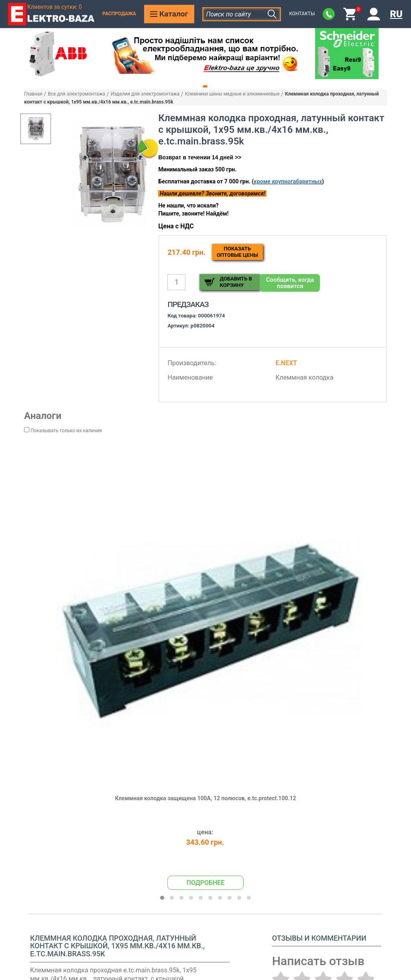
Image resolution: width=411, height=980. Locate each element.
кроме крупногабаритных (288, 181)
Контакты (302, 14)
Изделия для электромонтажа (145, 94)
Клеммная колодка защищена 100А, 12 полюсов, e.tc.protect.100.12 (205, 798)
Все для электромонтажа (76, 94)
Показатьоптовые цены (237, 252)
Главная (33, 94)
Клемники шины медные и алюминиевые (232, 94)
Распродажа (119, 14)
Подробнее (206, 883)
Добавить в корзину (236, 282)
